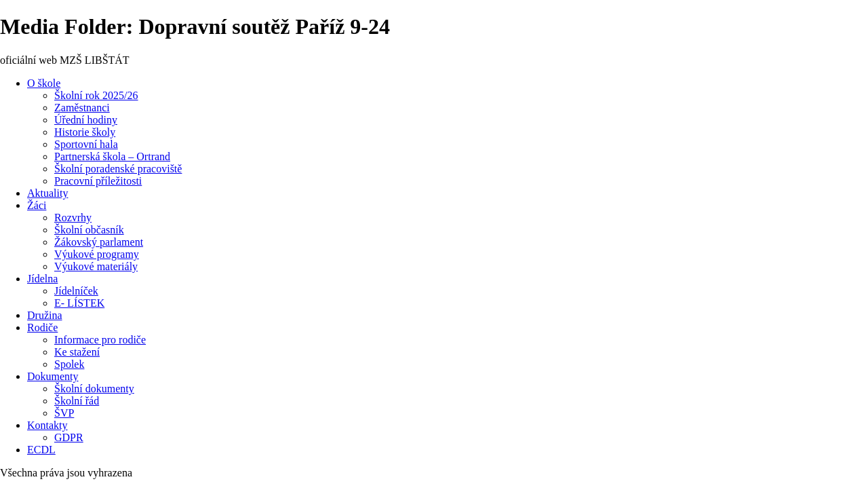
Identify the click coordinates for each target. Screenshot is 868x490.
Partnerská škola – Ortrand (112, 156)
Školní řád (77, 401)
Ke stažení (77, 352)
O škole (44, 83)
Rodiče (42, 327)
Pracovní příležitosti (98, 181)
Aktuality (47, 193)
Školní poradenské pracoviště (118, 169)
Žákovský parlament (99, 242)
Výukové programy (97, 254)
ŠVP (64, 413)
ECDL (41, 450)
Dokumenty (53, 376)
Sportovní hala (86, 144)
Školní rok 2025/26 (96, 95)
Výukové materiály (96, 266)
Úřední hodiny (86, 120)
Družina (45, 315)
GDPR (69, 437)
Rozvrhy (73, 218)
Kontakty (47, 425)
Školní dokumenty (94, 389)
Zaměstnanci (82, 108)
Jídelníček (76, 291)
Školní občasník (89, 230)
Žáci (37, 205)
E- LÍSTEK (79, 303)
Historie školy (85, 132)
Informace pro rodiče (100, 340)
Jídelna (42, 279)
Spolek (69, 364)
